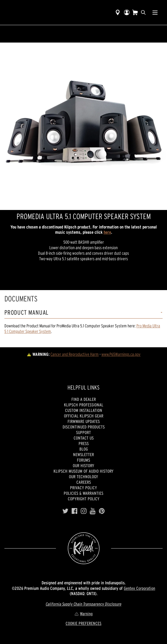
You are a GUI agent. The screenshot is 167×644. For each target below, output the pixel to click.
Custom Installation (84, 410)
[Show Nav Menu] (155, 12)
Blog (84, 449)
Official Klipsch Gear (84, 416)
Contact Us (84, 438)
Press (84, 443)
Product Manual (26, 313)
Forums (83, 460)
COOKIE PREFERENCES (83, 623)
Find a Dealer (84, 399)
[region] (83, 126)
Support (83, 432)
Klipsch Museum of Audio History (83, 471)
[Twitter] (65, 511)
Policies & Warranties (83, 493)
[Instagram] (84, 511)
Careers (84, 482)
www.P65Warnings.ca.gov (121, 354)
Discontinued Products (84, 427)
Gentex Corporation (139, 588)
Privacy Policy (83, 488)
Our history (83, 466)
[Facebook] (75, 511)
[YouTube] (93, 511)
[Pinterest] (102, 511)
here (107, 232)
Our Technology (83, 477)
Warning (83, 614)
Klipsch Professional (84, 405)
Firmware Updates (84, 421)
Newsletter (83, 454)
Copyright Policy (84, 499)
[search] (143, 12)
